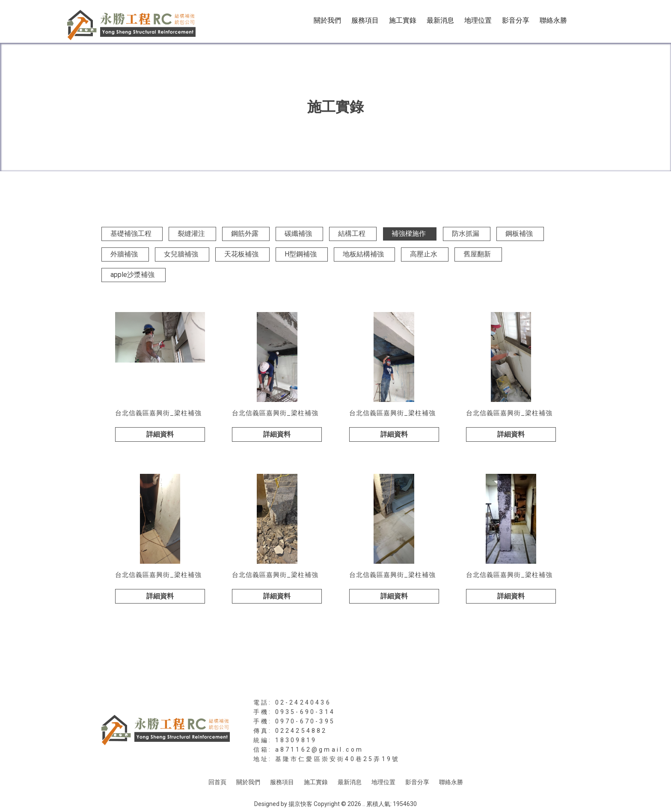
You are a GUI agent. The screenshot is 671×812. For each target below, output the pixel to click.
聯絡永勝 (553, 20)
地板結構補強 (363, 254)
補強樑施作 (409, 233)
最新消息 (440, 20)
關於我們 (327, 20)
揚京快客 (300, 804)
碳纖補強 (298, 233)
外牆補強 (124, 254)
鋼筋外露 (245, 233)
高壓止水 (424, 254)
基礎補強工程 (131, 233)
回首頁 (217, 782)
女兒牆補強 (181, 254)
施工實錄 (403, 20)
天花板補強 (241, 254)
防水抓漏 (466, 233)
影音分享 (516, 20)
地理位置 (478, 20)
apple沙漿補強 (132, 275)
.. (364, 804)
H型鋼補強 (301, 254)
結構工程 (352, 233)
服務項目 (365, 20)
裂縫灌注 (191, 233)
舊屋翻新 (477, 254)
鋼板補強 (519, 233)
